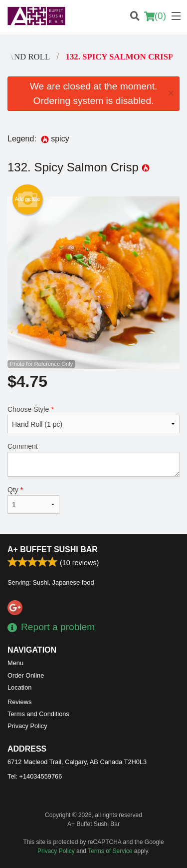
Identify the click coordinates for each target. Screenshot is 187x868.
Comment (93, 459)
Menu (15, 663)
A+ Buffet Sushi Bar (53, 549)
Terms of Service (110, 851)
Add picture (28, 199)
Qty (33, 500)
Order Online (26, 675)
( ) (155, 16)
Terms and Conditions (38, 714)
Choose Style (93, 419)
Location (19, 687)
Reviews (19, 702)
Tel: (35, 776)
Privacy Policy (27, 726)
